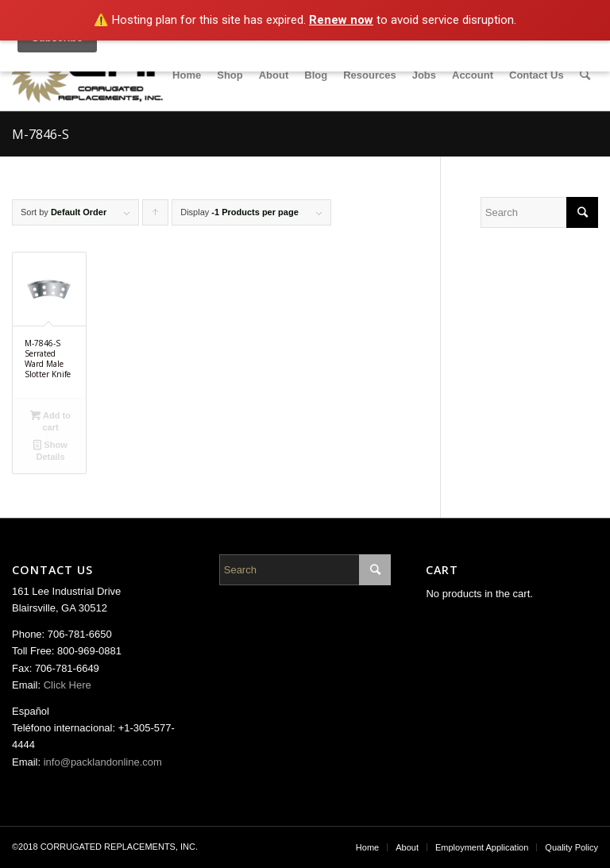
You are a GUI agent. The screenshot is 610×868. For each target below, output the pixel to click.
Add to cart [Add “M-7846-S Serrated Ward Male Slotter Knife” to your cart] (50, 420)
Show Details (50, 450)
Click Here (68, 685)
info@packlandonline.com (103, 762)
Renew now (341, 20)
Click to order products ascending (156, 216)
